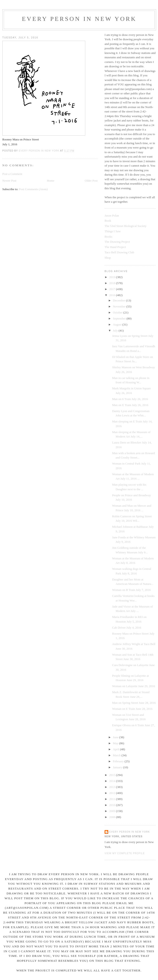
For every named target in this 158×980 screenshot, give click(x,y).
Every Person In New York (79, 19)
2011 (113, 799)
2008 (113, 817)
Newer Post (9, 181)
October (118, 312)
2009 (113, 811)
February (119, 761)
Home (51, 181)
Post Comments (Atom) (33, 189)
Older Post (91, 181)
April (117, 749)
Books (108, 237)
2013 (113, 787)
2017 (113, 289)
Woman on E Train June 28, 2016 (132, 709)
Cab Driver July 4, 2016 (127, 628)
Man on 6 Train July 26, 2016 (130, 399)
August (118, 324)
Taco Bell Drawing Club (119, 252)
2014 (113, 781)
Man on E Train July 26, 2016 (130, 405)
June (116, 737)
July (116, 330)
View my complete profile (125, 853)
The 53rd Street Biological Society (126, 226)
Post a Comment (12, 174)
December (120, 300)
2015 (113, 775)
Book (108, 221)
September (120, 318)
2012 (113, 793)
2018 (113, 283)
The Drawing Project (117, 242)
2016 (113, 295)
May (116, 743)
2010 (113, 805)
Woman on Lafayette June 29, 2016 (133, 686)
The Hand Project (115, 247)
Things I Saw (113, 231)
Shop (108, 258)
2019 (113, 277)
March (117, 755)
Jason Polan (112, 216)
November (120, 306)
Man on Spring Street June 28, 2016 (134, 703)
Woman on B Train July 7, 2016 (131, 590)
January (118, 767)
